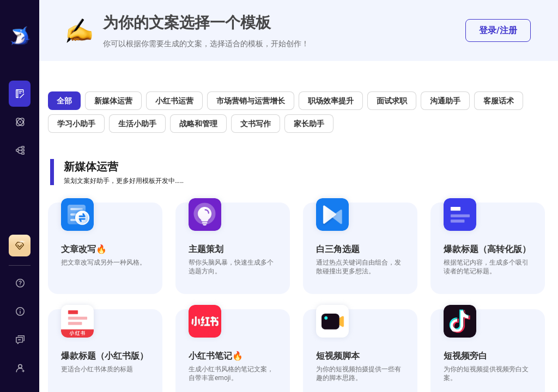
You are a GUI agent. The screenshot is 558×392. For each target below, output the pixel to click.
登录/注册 (498, 30)
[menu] (20, 122)
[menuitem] (20, 94)
